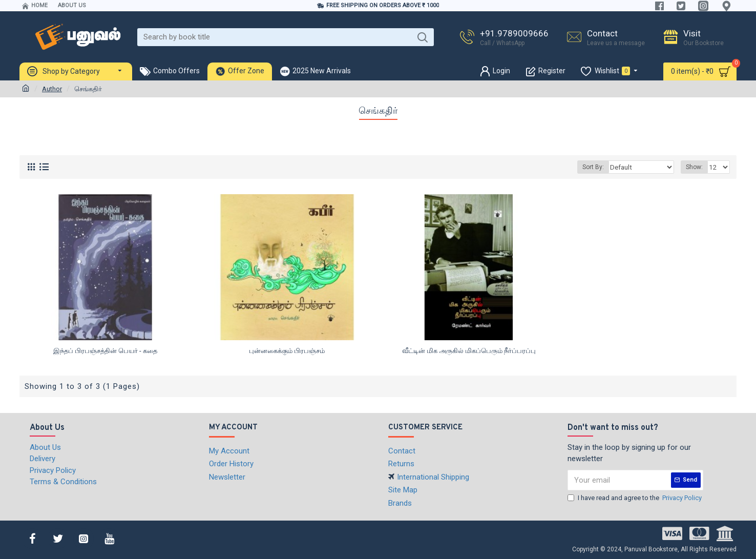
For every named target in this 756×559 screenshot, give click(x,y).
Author (52, 89)
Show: (696, 167)
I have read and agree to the (635, 498)
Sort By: (599, 167)
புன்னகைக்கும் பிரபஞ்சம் (287, 351)
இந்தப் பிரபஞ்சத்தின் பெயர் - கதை (105, 351)
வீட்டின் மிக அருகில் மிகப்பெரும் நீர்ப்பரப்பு (469, 351)
